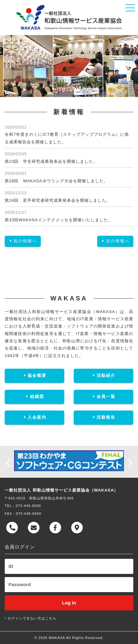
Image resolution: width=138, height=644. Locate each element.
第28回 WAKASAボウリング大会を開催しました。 (56, 181)
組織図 (34, 396)
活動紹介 (103, 375)
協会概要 (34, 375)
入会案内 (34, 417)
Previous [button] (8, 462)
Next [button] (130, 462)
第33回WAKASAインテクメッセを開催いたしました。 (59, 220)
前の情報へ (23, 241)
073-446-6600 (28, 506)
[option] (69, 461)
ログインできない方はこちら (32, 618)
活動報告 (103, 417)
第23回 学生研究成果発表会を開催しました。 (51, 161)
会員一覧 (103, 396)
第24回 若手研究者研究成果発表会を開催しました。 (58, 200)
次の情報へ (115, 241)
